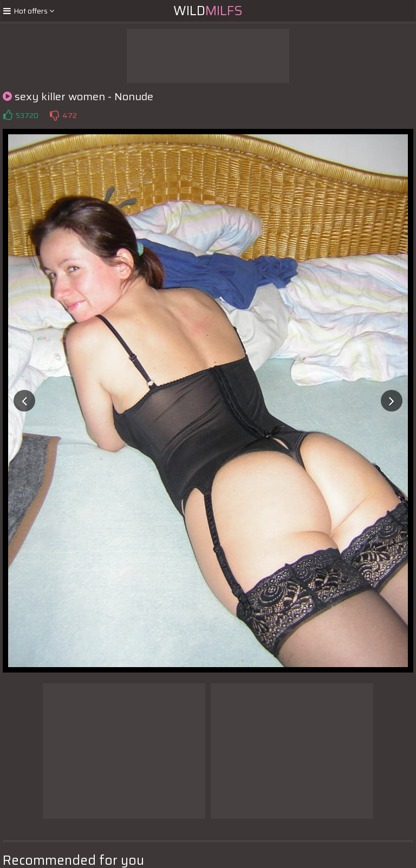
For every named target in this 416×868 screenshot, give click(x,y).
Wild (208, 11)
